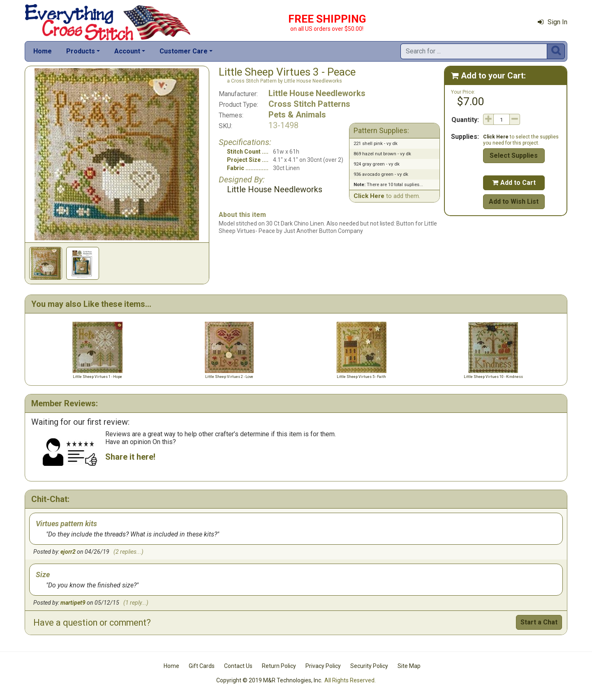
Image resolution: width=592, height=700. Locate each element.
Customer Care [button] (184, 51)
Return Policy (279, 666)
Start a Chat (539, 622)
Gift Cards (202, 666)
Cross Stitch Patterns (309, 104)
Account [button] (127, 51)
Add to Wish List (514, 201)
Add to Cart (514, 183)
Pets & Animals (297, 115)
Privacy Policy (323, 666)
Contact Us (238, 666)
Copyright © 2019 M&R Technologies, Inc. (269, 680)
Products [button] (81, 51)
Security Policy (369, 666)
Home (43, 51)
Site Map (409, 666)
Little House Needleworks (317, 93)
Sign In (553, 22)
